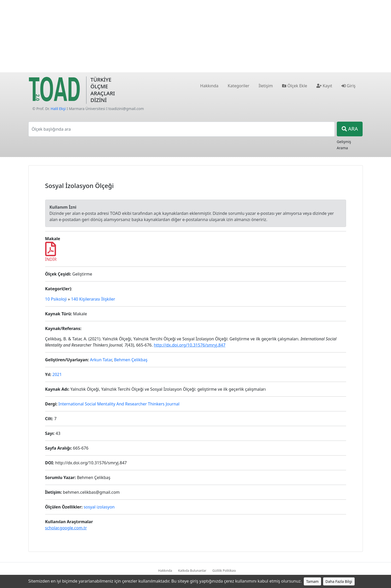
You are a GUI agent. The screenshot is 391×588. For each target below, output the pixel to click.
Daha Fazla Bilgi (339, 581)
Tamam (312, 581)
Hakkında (165, 571)
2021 (57, 374)
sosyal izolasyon (99, 507)
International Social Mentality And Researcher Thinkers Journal (119, 404)
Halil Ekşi (58, 109)
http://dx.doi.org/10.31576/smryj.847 (190, 345)
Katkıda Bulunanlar (192, 571)
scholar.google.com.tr (66, 528)
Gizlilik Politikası (224, 571)
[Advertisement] (196, 36)
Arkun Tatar (101, 360)
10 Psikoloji (56, 299)
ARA (350, 129)
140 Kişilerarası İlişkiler (93, 299)
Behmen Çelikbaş (131, 360)
